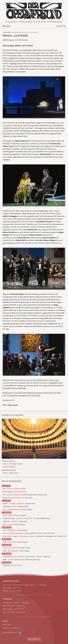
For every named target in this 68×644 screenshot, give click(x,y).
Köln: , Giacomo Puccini (14, 489)
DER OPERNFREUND (11, 581)
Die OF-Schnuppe (9, 612)
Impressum (7, 628)
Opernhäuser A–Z (9, 606)
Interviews (25, 603)
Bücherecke (21, 606)
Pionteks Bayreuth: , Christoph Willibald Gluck (26, 518)
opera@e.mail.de (15, 591)
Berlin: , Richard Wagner (18, 510)
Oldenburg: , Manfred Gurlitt (16, 507)
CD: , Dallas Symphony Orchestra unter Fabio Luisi (29, 533)
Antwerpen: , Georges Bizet (15, 521)
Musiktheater (17, 32)
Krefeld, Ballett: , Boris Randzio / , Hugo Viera (27, 557)
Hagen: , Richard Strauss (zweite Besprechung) (21, 560)
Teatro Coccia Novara (30, 32)
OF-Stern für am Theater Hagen (17, 548)
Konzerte (17, 603)
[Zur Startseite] (34, 11)
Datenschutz (17, 628)
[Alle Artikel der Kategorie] (34, 439)
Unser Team (7, 624)
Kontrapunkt (21, 612)
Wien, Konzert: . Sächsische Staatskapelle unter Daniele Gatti (34, 536)
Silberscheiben (8, 609)
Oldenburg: (13, 565)
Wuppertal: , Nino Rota (17, 498)
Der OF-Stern (19, 609)
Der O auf (10, 632)
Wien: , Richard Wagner (14, 524)
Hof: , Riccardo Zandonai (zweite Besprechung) (25, 495)
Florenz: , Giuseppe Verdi (19, 504)
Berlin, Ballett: (15, 492)
